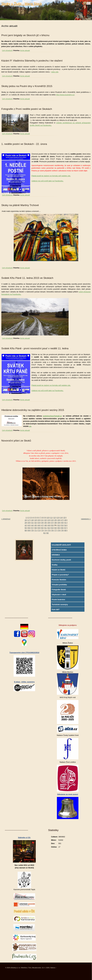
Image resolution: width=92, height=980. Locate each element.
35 (45, 523)
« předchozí (6, 519)
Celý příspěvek (7, 50)
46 (39, 525)
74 (45, 530)
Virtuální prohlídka (59, 585)
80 (66, 530)
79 (62, 530)
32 (36, 523)
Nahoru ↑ (53, 968)
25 (56, 520)
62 (49, 528)
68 (26, 530)
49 (49, 525)
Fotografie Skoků (59, 590)
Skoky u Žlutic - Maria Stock (22, 4)
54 (66, 525)
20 (39, 520)
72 (39, 530)
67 (66, 528)
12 (54, 518)
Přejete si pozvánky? (60, 575)
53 (62, 525)
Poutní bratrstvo (58, 600)
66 (62, 528)
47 (42, 525)
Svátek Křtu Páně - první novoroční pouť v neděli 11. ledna (35, 348)
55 (26, 528)
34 (42, 523)
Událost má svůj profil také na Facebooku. (47, 181)
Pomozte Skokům (59, 580)
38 (56, 523)
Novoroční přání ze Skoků (16, 441)
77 (56, 530)
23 (49, 520)
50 (52, 525)
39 (59, 523)
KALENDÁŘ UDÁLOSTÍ (61, 545)
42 (26, 525)
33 (39, 523)
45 (36, 525)
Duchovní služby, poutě (61, 560)
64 (56, 528)
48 (45, 525)
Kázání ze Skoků (59, 570)
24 (52, 520)
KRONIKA (56, 555)
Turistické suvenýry (60, 604)
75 (49, 530)
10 (48, 518)
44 (32, 525)
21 (42, 520)
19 (36, 520)
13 (58, 518)
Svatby (55, 565)
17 (29, 520)
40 (62, 523)
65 (59, 528)
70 (32, 530)
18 (32, 520)
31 (32, 523)
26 (59, 520)
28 (66, 520)
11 (51, 518)
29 (26, 523)
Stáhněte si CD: (24, 838)
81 (44, 533)
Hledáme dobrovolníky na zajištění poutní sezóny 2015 (33, 410)
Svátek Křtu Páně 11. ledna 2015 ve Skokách (27, 278)
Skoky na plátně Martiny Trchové (20, 205)
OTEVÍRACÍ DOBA (59, 550)
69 (29, 530)
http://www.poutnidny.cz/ (65, 95)
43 (29, 525)
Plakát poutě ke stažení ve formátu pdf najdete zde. (51, 176)
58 (36, 528)
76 (52, 530)
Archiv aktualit (25, 50)
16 (26, 520)
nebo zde (55, 72)
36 (49, 523)
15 (64, 518)
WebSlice (24, 968)
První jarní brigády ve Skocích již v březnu (25, 35)
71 (36, 530)
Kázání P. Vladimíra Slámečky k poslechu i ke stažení (32, 61)
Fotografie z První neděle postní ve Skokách (27, 109)
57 (32, 528)
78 (59, 530)
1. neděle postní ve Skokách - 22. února (24, 144)
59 (39, 528)
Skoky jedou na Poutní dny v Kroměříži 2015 (27, 86)
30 (29, 523)
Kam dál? (56, 609)
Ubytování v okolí (59, 595)
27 (62, 520)
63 (52, 528)
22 (45, 520)
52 (59, 525)
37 (52, 523)
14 (61, 518)
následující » (86, 519)
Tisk (30, 968)
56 (29, 528)
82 (48, 533)
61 (45, 528)
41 (66, 523)
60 (42, 528)
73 (42, 530)
